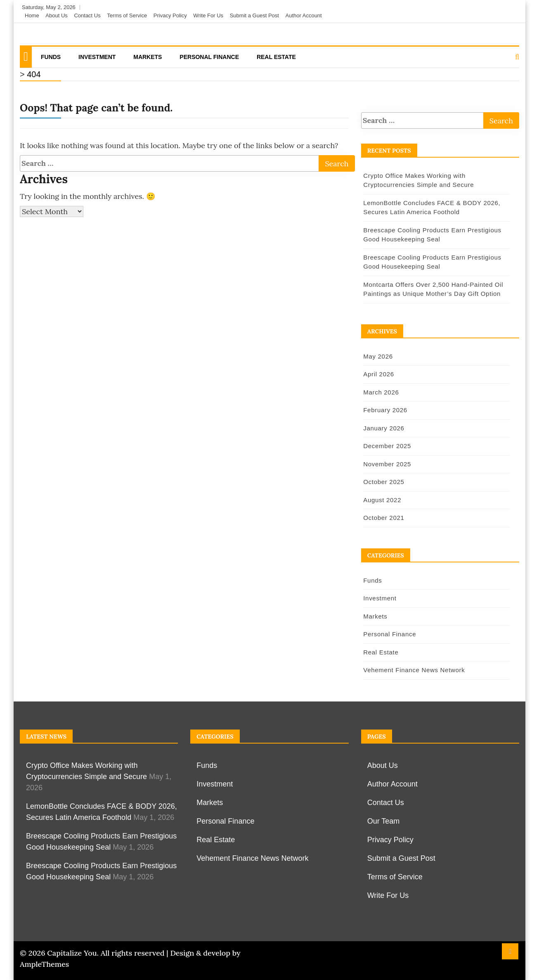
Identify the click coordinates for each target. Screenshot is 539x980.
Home (32, 15)
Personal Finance (209, 57)
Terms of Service (127, 15)
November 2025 (386, 464)
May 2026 (377, 356)
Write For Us (208, 15)
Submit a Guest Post (254, 15)
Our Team (384, 821)
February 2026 (384, 410)
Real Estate (276, 57)
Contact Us (87, 15)
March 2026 (380, 392)
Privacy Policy (170, 15)
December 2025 (386, 446)
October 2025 (383, 482)
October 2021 (383, 518)
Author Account (304, 15)
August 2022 (381, 500)
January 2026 (383, 428)
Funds (51, 57)
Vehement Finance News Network (413, 670)
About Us (56, 15)
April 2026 (378, 374)
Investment (97, 57)
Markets (148, 57)
